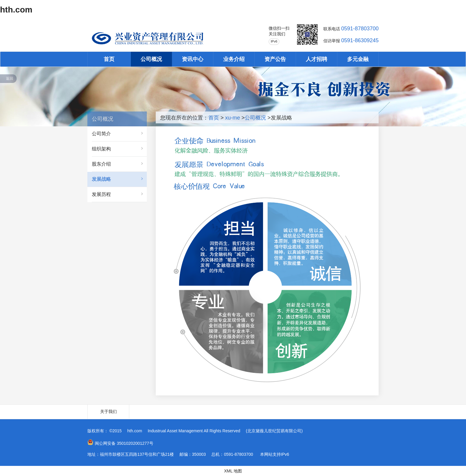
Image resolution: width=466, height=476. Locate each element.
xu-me (233, 118)
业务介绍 (234, 59)
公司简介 (101, 134)
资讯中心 (193, 59)
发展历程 (101, 194)
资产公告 (275, 59)
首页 (109, 59)
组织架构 (101, 149)
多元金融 (358, 59)
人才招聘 (317, 59)
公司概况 (151, 59)
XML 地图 (233, 471)
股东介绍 (101, 164)
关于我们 (108, 411)
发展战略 (101, 179)
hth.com (16, 10)
